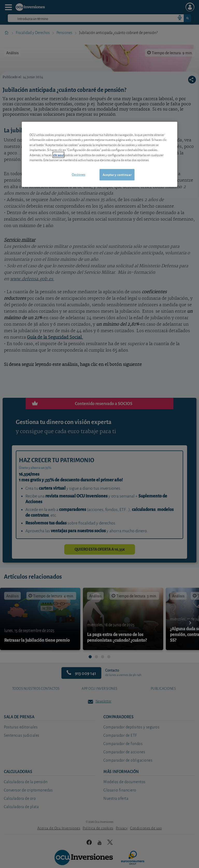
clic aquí (58, 155)
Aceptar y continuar (117, 175)
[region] (99, 154)
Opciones (79, 174)
